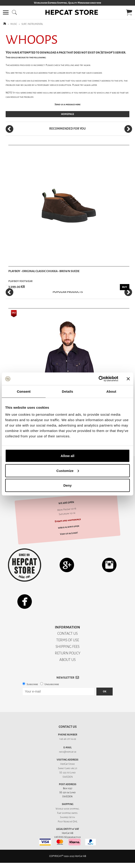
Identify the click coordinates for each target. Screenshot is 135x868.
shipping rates (70, 813)
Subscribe (32, 684)
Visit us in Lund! (69, 533)
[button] (6, 12)
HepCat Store (67, 764)
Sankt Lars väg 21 (68, 768)
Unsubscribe (52, 684)
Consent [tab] (24, 391)
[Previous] (9, 129)
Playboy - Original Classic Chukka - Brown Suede (44, 271)
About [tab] (111, 391)
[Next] (128, 129)
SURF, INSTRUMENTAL (32, 24)
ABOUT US (67, 660)
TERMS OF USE (68, 640)
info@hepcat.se (68, 752)
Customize (68, 470)
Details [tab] (67, 391)
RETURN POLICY (68, 653)
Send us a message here (67, 104)
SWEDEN (68, 777)
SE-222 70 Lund (67, 773)
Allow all (68, 456)
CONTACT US (67, 633)
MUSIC (14, 24)
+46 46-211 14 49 (68, 739)
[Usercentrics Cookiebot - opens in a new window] (99, 379)
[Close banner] (128, 379)
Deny (68, 485)
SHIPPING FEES (67, 647)
